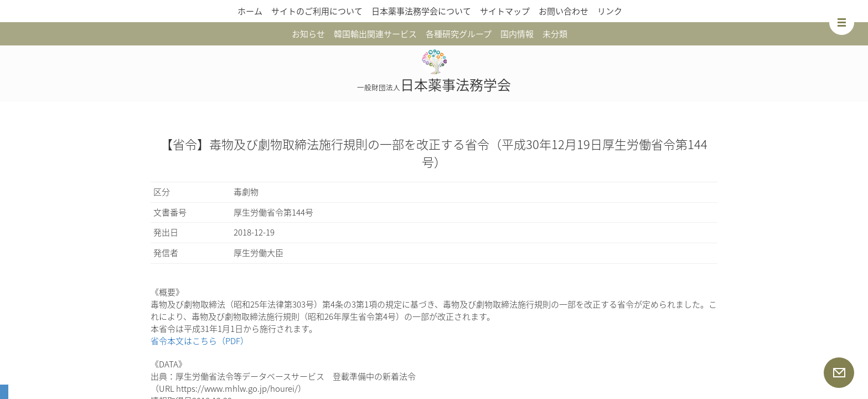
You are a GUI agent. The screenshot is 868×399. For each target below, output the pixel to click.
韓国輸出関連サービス (375, 34)
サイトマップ (505, 11)
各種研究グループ (459, 34)
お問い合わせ (564, 11)
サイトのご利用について (317, 11)
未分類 (555, 34)
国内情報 (517, 34)
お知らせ (308, 34)
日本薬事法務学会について (421, 11)
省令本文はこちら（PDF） (200, 341)
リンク (610, 11)
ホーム (250, 11)
